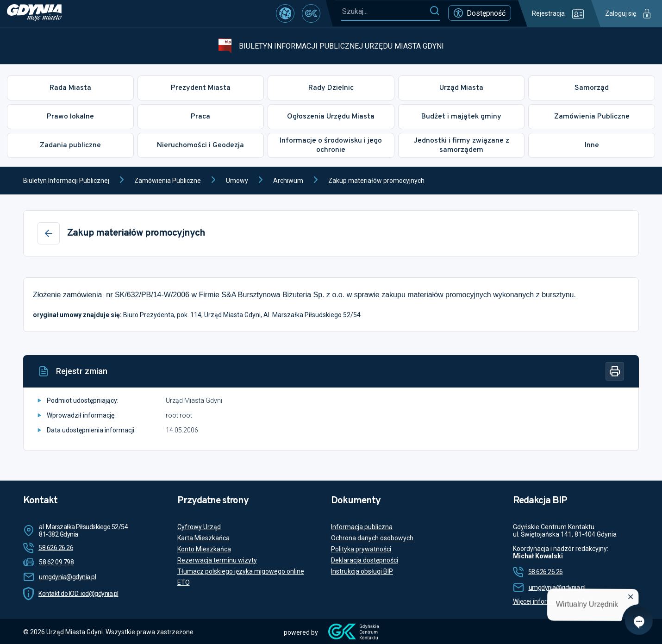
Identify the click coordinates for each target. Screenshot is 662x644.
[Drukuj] (615, 371)
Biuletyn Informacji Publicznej (66, 181)
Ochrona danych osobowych (372, 538)
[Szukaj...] (385, 11)
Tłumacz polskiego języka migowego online (241, 571)
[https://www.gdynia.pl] (34, 13)
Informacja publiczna (362, 527)
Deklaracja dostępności (365, 560)
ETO (184, 582)
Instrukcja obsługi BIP (362, 571)
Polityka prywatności (361, 549)
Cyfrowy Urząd (199, 527)
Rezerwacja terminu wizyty (217, 560)
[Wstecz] (49, 233)
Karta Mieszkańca (203, 538)
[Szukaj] (434, 11)
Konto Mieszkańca (204, 549)
